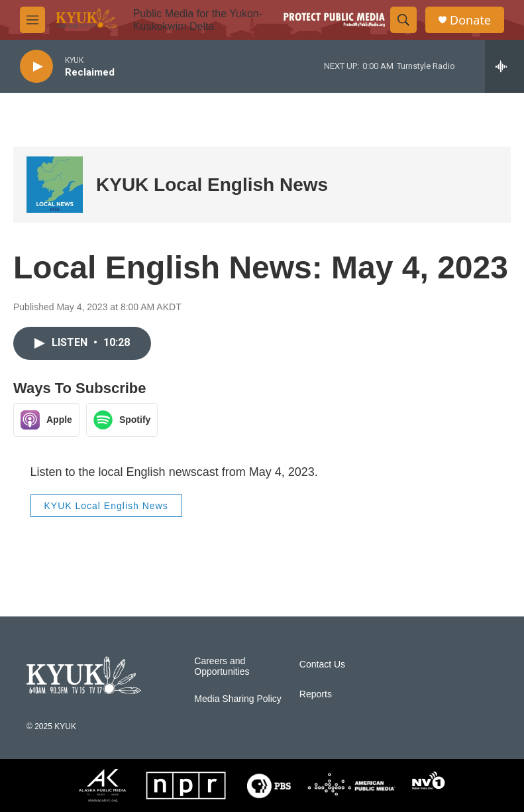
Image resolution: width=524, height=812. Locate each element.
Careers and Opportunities (222, 667)
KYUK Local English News (212, 185)
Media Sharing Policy (238, 699)
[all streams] (504, 66)
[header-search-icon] (403, 20)
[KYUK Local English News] (55, 185)
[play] (36, 67)
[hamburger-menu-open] (32, 20)
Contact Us (322, 665)
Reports (316, 694)
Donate (470, 20)
